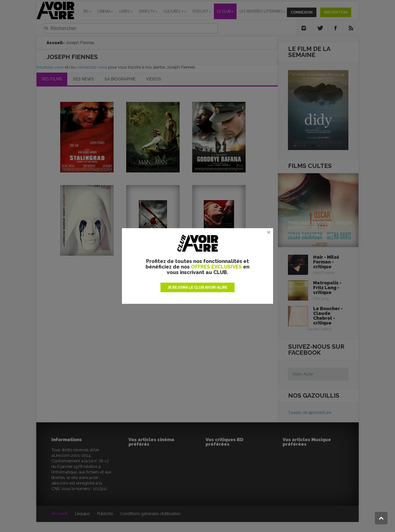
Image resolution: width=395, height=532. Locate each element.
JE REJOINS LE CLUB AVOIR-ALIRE (197, 287)
